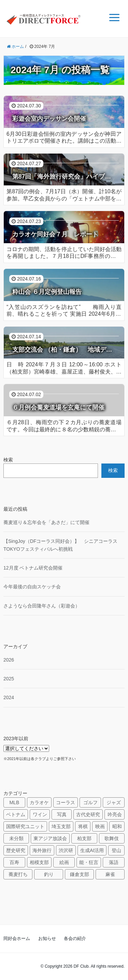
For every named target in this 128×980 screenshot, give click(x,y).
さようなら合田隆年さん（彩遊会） (42, 606)
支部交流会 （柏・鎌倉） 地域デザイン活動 (66, 350)
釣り (49, 874)
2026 (9, 660)
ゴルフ (90, 802)
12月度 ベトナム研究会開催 (33, 568)
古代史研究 (88, 814)
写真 (62, 814)
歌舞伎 (112, 838)
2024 (9, 697)
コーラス (66, 802)
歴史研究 (16, 850)
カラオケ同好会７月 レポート (55, 234)
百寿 (14, 862)
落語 (114, 862)
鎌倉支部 (80, 874)
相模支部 (39, 862)
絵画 (64, 862)
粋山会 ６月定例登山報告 (47, 292)
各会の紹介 (75, 938)
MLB (14, 802)
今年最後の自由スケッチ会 (32, 587)
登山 (116, 850)
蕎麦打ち (18, 874)
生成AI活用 (92, 850)
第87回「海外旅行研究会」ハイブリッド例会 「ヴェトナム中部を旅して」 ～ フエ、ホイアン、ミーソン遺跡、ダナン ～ (66, 177)
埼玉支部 (61, 826)
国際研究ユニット (25, 826)
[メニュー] (114, 17)
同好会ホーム (17, 938)
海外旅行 (42, 850)
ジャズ (114, 802)
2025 (9, 679)
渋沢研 (66, 850)
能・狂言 (89, 862)
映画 (100, 826)
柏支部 (84, 838)
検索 (8, 460)
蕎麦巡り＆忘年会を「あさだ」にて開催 (46, 522)
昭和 (117, 826)
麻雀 (110, 874)
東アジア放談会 (50, 838)
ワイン (40, 814)
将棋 (83, 826)
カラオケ (39, 802)
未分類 (16, 838)
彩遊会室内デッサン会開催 (49, 119)
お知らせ (47, 938)
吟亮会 (115, 814)
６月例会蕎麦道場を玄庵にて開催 (58, 407)
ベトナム (16, 814)
